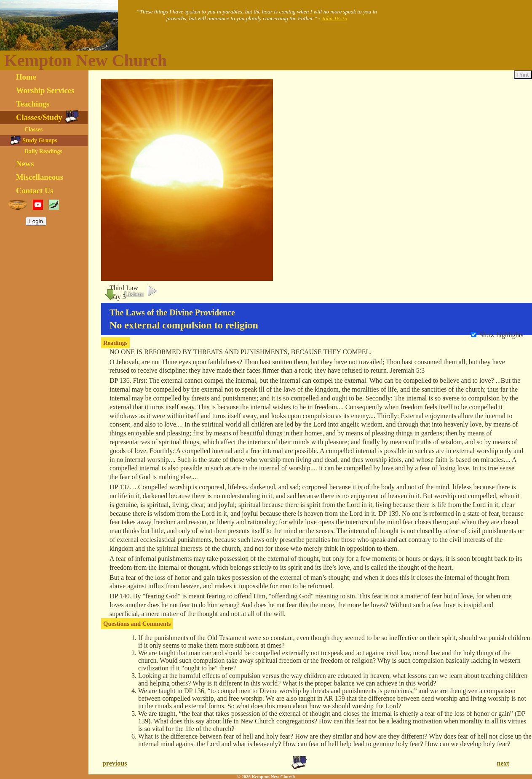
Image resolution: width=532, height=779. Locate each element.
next (503, 763)
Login (36, 221)
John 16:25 (334, 18)
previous (115, 763)
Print (523, 75)
